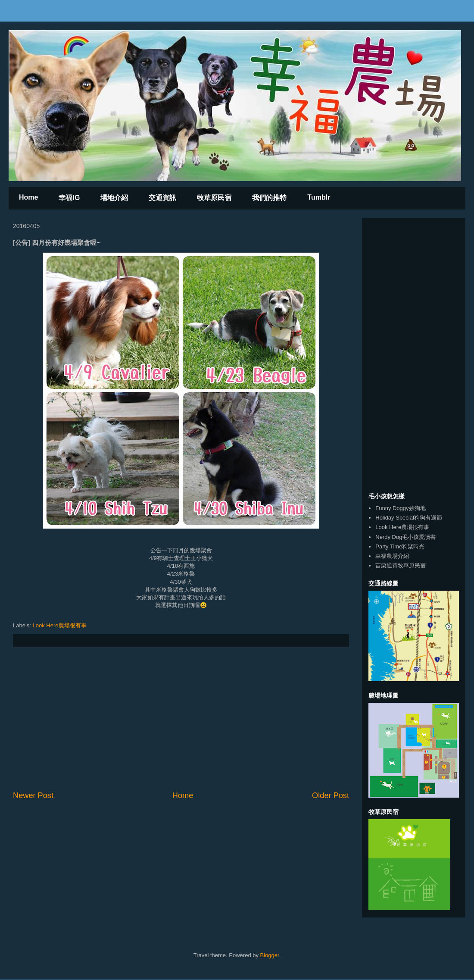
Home (28, 197)
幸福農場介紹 (392, 556)
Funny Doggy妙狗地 (400, 508)
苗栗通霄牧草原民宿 (401, 565)
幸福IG (69, 198)
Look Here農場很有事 (60, 625)
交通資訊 (162, 198)
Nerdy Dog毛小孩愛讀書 (405, 537)
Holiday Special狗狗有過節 (409, 518)
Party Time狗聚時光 (400, 546)
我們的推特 (269, 198)
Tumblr (319, 197)
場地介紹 (114, 198)
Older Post (331, 795)
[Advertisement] (181, 719)
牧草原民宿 (214, 198)
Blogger (270, 955)
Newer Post (33, 795)
